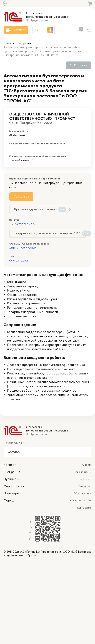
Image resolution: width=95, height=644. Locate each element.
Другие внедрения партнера (40, 209)
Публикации (13, 479)
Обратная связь (83, 494)
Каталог (10, 465)
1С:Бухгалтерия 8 (22, 224)
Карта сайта (84, 508)
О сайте (87, 465)
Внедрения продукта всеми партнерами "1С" (50, 233)
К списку (81, 65)
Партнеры (11, 494)
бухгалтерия (19, 261)
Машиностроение (23, 248)
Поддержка (85, 486)
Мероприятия (14, 486)
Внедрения (24, 43)
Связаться (21, 197)
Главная (9, 43)
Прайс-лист (85, 479)
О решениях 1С (83, 472)
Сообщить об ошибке (79, 501)
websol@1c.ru (27, 555)
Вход (88, 29)
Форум (9, 501)
